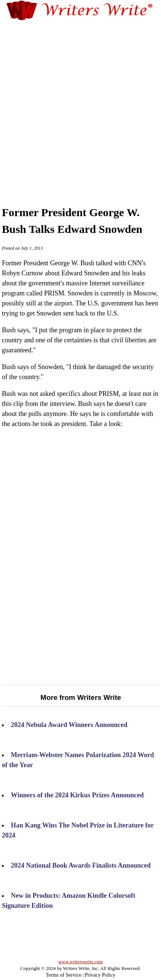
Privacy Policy (100, 975)
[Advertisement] (80, 106)
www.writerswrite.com (80, 962)
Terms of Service (63, 975)
